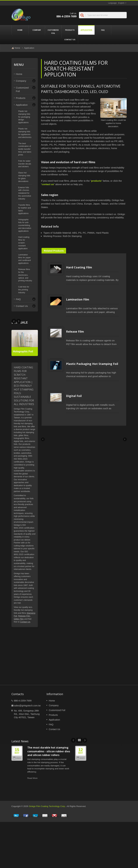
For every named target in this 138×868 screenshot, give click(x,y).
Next (14, 321)
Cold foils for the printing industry (24, 290)
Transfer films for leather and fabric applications (25, 209)
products (96, 181)
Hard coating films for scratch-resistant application (24, 243)
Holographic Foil (23, 351)
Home (20, 30)
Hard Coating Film (62, 279)
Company (37, 30)
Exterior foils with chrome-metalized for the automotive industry (25, 193)
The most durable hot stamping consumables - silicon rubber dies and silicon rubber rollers (49, 810)
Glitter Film (19, 619)
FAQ (103, 30)
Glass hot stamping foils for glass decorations (24, 177)
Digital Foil (57, 455)
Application (86, 30)
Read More (32, 837)
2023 (17, 817)
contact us (48, 184)
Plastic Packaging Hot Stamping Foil (75, 411)
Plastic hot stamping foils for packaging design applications (24, 117)
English (121, 3)
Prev (19, 321)
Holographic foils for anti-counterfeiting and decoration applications (25, 225)
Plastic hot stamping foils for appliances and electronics (25, 133)
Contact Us (70, 39)
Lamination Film (60, 323)
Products (70, 30)
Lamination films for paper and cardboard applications (25, 259)
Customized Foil (53, 31)
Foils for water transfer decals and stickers (25, 164)
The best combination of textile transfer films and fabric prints (25, 149)
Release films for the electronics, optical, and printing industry (25, 275)
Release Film (24, 616)
